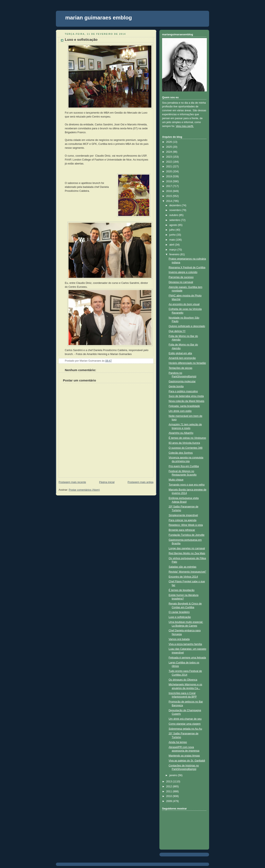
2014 (170, 201)
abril (172, 245)
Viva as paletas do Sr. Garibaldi (187, 761)
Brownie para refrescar (182, 530)
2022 (170, 162)
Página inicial (107, 482)
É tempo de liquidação (182, 590)
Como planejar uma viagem (185, 724)
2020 (170, 171)
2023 (170, 157)
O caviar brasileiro (179, 612)
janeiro (174, 775)
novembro (176, 210)
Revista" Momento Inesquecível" (187, 572)
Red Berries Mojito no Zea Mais (187, 553)
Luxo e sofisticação (81, 40)
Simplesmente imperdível (183, 515)
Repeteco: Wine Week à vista (186, 525)
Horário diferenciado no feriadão (187, 363)
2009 (170, 801)
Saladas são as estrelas (183, 567)
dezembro (176, 205)
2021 (170, 167)
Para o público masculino (183, 391)
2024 (170, 152)
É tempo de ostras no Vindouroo (187, 438)
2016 (170, 191)
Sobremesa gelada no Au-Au (185, 729)
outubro (174, 215)
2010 (170, 796)
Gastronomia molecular (182, 381)
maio (173, 240)
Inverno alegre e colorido (183, 272)
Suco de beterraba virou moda (186, 396)
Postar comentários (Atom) (84, 490)
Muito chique (176, 480)
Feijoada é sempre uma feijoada (187, 658)
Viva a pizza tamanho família (185, 644)
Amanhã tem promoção (182, 358)
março (173, 250)
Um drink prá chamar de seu (185, 719)
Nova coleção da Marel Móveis (187, 401)
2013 (170, 782)
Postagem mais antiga (140, 482)
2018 (170, 181)
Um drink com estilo (180, 411)
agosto (174, 225)
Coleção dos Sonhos (181, 453)
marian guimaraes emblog (99, 18)
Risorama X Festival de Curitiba (187, 267)
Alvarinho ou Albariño (181, 433)
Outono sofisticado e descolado (187, 326)
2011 (170, 791)
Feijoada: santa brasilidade (184, 406)
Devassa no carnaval (181, 282)
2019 (170, 176)
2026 (170, 142)
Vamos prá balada (179, 639)
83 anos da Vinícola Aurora (184, 443)
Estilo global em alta (180, 353)
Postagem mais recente (72, 482)
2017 (170, 186)
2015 (170, 196)
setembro (175, 220)
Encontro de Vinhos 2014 (183, 577)
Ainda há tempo (178, 742)
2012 (170, 786)
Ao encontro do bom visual (184, 304)
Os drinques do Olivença (183, 680)
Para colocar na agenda (183, 520)
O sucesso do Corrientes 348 (186, 448)
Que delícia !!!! (177, 331)
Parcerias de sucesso (181, 277)
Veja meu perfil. (185, 126)
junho (173, 235)
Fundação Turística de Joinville (187, 535)
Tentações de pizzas (181, 368)
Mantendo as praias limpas (184, 756)
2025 (170, 147)
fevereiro (175, 254)
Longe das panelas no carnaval (187, 548)
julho (172, 230)
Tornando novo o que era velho (187, 485)
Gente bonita (176, 386)
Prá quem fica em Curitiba (184, 466)
